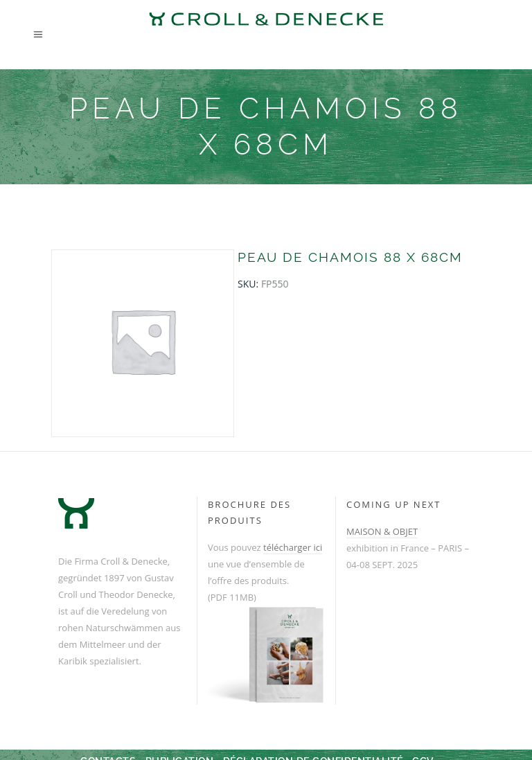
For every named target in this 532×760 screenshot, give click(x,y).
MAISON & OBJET (382, 531)
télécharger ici (293, 547)
